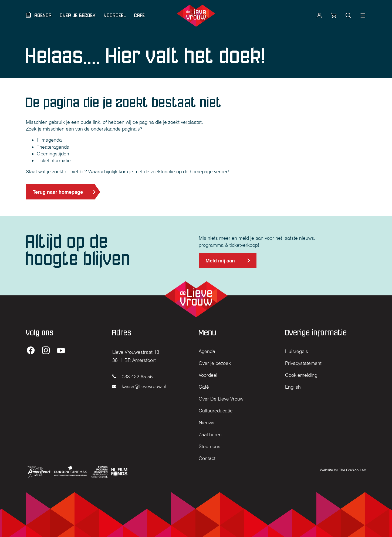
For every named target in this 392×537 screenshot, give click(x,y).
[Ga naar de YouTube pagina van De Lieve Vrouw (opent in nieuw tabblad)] (61, 351)
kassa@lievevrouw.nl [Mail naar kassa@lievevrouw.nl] (139, 386)
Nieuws (207, 423)
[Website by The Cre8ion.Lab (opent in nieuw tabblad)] (343, 470)
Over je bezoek (78, 15)
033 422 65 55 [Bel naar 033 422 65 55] (133, 377)
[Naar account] (319, 15)
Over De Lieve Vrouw (221, 399)
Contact (207, 458)
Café (140, 15)
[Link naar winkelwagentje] (334, 15)
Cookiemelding (301, 375)
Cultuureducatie (216, 411)
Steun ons (209, 446)
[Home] (196, 16)
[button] (348, 15)
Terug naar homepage (58, 192)
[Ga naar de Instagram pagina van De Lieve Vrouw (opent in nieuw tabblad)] (46, 351)
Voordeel (115, 15)
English (293, 387)
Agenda (43, 15)
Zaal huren (210, 434)
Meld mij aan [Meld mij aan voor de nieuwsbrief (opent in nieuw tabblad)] (220, 263)
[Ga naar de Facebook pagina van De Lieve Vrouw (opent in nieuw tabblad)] (31, 351)
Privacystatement (303, 363)
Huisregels (297, 351)
